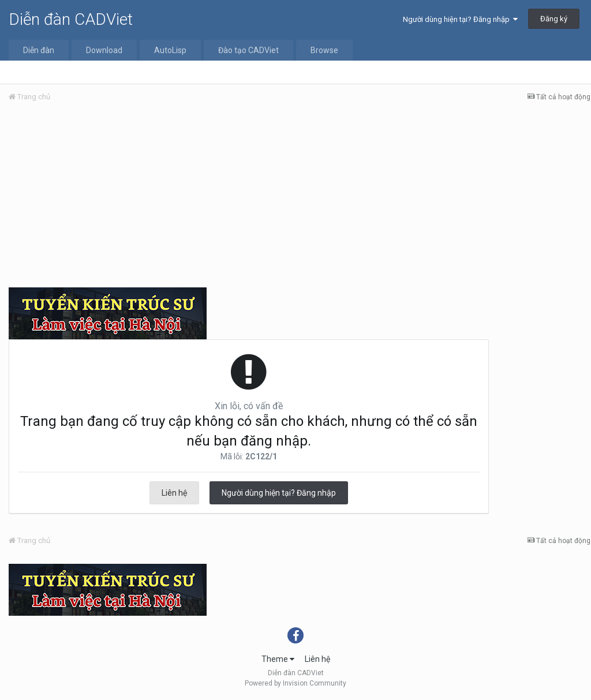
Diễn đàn (39, 50)
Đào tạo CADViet (248, 50)
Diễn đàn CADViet (71, 19)
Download (104, 50)
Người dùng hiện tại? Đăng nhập (460, 19)
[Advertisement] (300, 198)
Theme (278, 659)
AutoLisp (170, 50)
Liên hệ (174, 493)
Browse (324, 50)
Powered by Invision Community (295, 683)
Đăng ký (554, 19)
